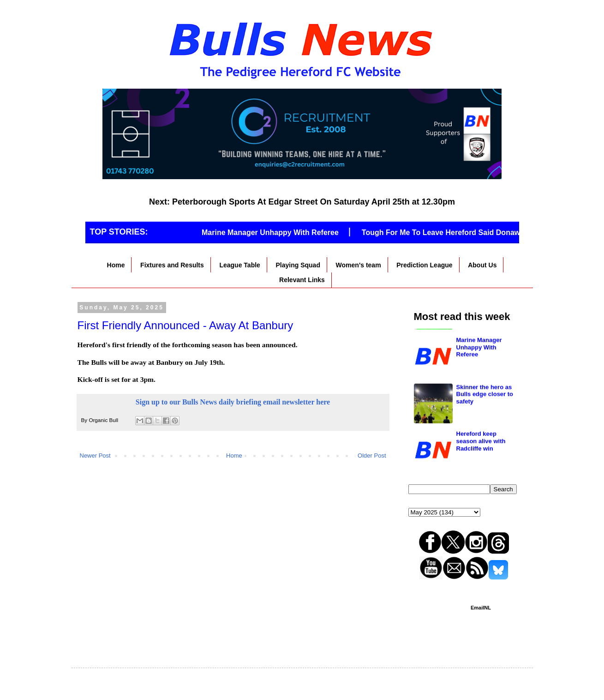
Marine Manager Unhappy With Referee (274, 232)
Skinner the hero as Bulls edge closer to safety (485, 436)
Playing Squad (298, 265)
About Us (482, 265)
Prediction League (424, 265)
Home (116, 265)
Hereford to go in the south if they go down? (484, 342)
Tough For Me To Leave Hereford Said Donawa (447, 232)
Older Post (372, 456)
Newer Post (95, 456)
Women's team (359, 265)
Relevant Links (302, 280)
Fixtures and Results (172, 265)
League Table (239, 265)
